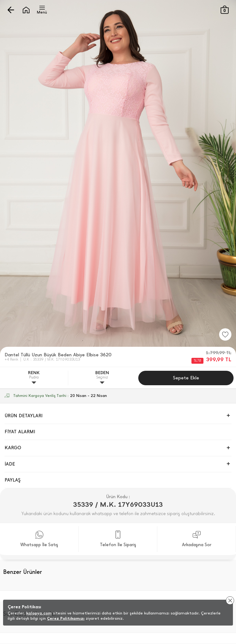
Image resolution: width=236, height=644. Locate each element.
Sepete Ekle (186, 378)
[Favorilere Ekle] (225, 334)
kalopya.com (39, 613)
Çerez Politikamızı (66, 618)
